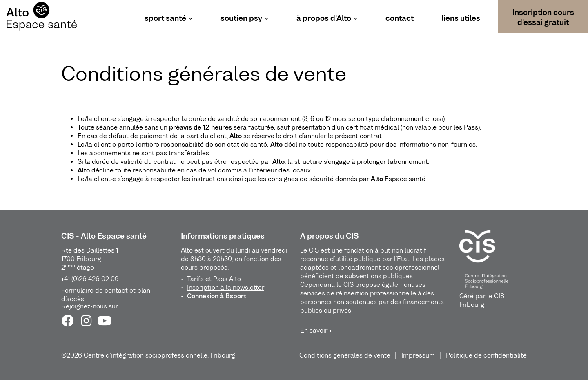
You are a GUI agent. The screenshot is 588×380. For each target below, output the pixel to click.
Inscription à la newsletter (226, 287)
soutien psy (241, 18)
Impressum (418, 355)
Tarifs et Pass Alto (214, 279)
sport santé (165, 18)
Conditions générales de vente (345, 355)
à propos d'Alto (324, 18)
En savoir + (316, 330)
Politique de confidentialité (486, 355)
